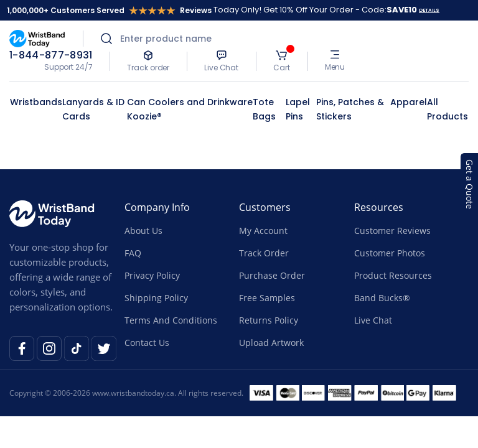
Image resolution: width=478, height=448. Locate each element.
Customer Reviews (392, 231)
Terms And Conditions (171, 320)
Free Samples (267, 298)
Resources (379, 207)
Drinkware (230, 102)
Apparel (409, 102)
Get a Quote (470, 184)
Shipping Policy (156, 298)
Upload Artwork (271, 343)
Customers (265, 207)
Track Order (264, 253)
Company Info (157, 207)
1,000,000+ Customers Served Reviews (109, 10)
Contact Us (147, 343)
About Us (143, 231)
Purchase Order (272, 275)
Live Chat (373, 320)
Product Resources (393, 275)
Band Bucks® (382, 298)
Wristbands (36, 102)
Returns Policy (269, 320)
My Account (263, 231)
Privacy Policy (152, 275)
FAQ (133, 253)
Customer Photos (390, 253)
